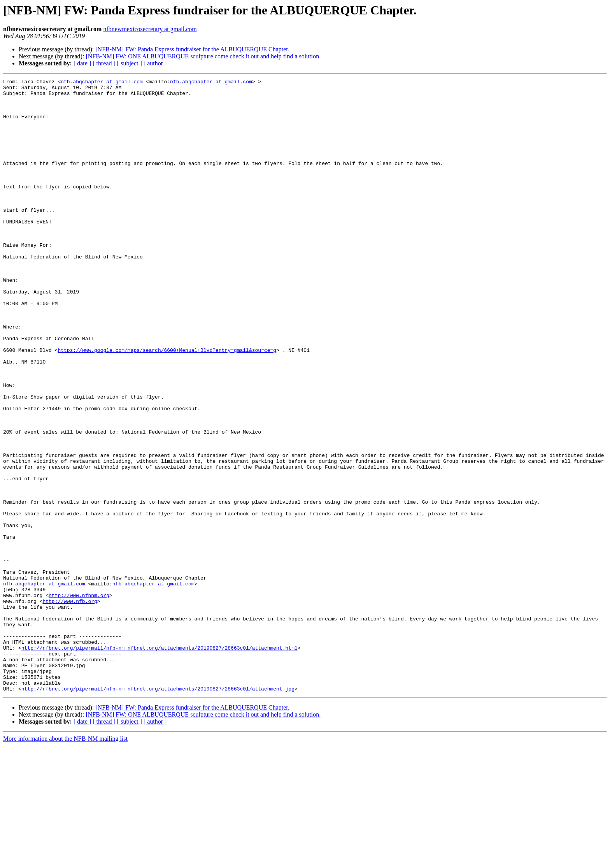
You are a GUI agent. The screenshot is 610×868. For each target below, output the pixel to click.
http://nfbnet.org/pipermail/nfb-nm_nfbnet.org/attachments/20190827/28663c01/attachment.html (160, 762)
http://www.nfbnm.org (79, 699)
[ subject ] (130, 63)
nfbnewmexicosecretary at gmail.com (150, 29)
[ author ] (155, 63)
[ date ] (82, 63)
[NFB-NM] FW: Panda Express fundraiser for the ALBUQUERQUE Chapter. (192, 49)
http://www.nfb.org (70, 706)
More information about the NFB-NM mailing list (65, 861)
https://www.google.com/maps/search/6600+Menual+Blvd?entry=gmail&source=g (167, 405)
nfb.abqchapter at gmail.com (102, 83)
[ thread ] (104, 63)
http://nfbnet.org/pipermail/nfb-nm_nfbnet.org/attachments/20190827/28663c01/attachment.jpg (158, 811)
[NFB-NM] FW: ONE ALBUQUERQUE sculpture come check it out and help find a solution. (203, 56)
